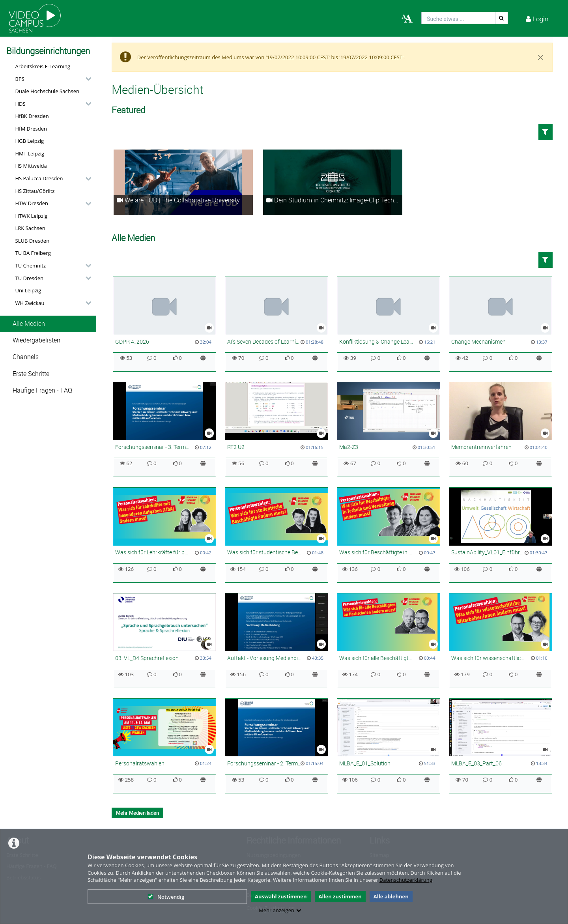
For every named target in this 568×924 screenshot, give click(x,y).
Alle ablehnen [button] (391, 896)
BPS (20, 79)
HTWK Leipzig (32, 216)
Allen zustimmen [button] (340, 896)
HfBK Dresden (32, 116)
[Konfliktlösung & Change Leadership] (389, 324)
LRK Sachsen (30, 228)
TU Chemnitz (31, 266)
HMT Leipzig (30, 153)
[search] (458, 18)
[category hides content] (86, 79)
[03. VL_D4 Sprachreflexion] (164, 641)
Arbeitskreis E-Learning (43, 66)
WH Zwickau (30, 303)
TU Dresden (29, 278)
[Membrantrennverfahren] (501, 429)
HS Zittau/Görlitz (35, 191)
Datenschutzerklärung (406, 880)
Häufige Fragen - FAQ (42, 390)
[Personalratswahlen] (164, 746)
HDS (21, 104)
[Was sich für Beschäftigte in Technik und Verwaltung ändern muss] (389, 535)
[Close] (541, 57)
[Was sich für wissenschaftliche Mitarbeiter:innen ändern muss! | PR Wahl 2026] (501, 641)
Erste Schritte (31, 374)
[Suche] (502, 18)
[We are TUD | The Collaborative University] (183, 182)
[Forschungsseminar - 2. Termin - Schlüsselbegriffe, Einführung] (277, 746)
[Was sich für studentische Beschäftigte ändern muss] (277, 535)
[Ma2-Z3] (389, 429)
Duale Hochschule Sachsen (48, 91)
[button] (51, 79)
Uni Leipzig (28, 290)
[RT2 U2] (277, 429)
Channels (26, 357)
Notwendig (166, 897)
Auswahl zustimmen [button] (281, 896)
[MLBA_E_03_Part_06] (501, 746)
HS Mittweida (31, 166)
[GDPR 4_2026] (164, 324)
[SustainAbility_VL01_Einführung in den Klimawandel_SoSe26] (501, 535)
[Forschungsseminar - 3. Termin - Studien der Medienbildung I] (164, 429)
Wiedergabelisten (36, 340)
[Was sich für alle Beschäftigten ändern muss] (389, 641)
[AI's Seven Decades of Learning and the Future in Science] (277, 324)
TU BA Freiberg (33, 253)
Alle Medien (29, 324)
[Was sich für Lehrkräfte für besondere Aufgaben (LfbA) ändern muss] (164, 535)
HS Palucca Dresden (39, 178)
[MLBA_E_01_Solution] (389, 746)
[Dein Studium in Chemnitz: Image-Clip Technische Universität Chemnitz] (333, 182)
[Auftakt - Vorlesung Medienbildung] (277, 641)
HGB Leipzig (30, 141)
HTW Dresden (32, 203)
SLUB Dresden (33, 241)
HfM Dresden (31, 129)
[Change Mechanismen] (501, 324)
